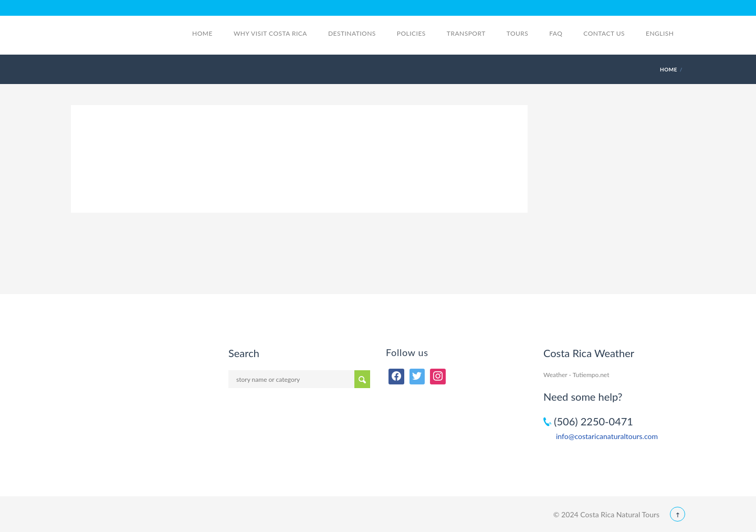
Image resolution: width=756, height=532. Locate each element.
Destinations (352, 33)
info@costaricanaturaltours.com (607, 436)
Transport (466, 33)
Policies (411, 33)
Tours (518, 33)
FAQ (556, 33)
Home (202, 33)
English (665, 33)
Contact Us (604, 33)
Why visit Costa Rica (270, 33)
